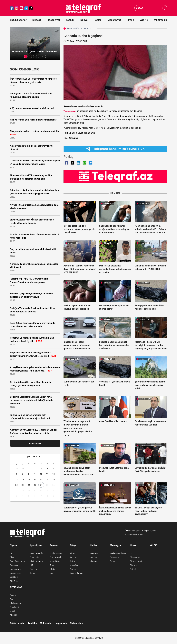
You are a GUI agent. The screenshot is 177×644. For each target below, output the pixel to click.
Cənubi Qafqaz (76, 573)
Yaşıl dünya (55, 561)
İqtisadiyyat (53, 20)
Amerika (74, 557)
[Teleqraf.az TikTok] (31, 8)
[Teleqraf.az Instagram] (17, 8)
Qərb (12, 599)
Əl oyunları (135, 565)
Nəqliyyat (34, 569)
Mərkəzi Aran (16, 603)
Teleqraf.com (70, 111)
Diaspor (13, 557)
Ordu (12, 553)
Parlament (15, 565)
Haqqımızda (61, 623)
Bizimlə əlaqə (77, 623)
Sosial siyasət (56, 553)
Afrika (73, 553)
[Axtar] (163, 8)
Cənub (13, 595)
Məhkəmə (94, 553)
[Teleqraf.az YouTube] (21, 8)
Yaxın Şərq (75, 565)
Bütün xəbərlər (18, 20)
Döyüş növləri (136, 561)
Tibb (52, 565)
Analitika (14, 581)
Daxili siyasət (16, 573)
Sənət (112, 561)
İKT (31, 565)
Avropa (73, 569)
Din (51, 573)
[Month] (30, 457)
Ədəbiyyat (114, 557)
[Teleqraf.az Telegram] (26, 8)
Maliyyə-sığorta (37, 561)
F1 (131, 553)
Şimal (12, 611)
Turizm (33, 573)
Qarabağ (14, 577)
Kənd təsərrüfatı (37, 553)
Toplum (70, 20)
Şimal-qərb (15, 607)
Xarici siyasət (16, 569)
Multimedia (160, 20)
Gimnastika (135, 557)
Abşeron (14, 615)
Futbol (133, 569)
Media (53, 569)
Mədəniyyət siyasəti (118, 553)
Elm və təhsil (55, 557)
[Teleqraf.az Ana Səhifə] (84, 8)
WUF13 (144, 20)
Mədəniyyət (114, 20)
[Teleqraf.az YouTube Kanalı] (115, 176)
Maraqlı (93, 561)
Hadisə (98, 20)
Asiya (72, 561)
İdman (130, 20)
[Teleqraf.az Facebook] (12, 8)
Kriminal (94, 557)
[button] (26, 56)
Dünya (84, 20)
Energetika (35, 557)
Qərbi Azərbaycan (18, 561)
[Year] (40, 457)
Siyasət (37, 20)
